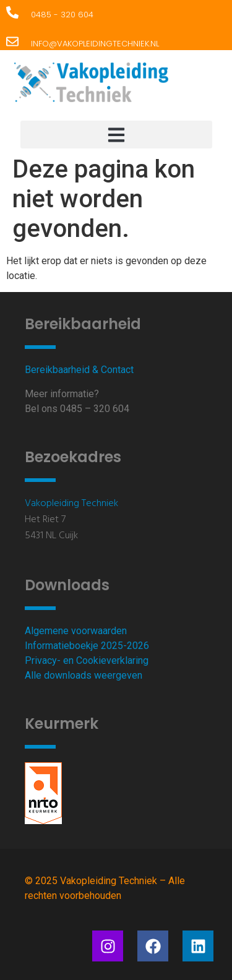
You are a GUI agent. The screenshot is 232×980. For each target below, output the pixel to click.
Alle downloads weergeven (84, 675)
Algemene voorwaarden (76, 631)
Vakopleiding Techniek (71, 504)
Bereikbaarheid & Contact (79, 370)
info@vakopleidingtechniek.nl (95, 44)
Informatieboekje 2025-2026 (87, 646)
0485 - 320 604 (62, 15)
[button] (116, 135)
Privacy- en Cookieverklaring (87, 660)
